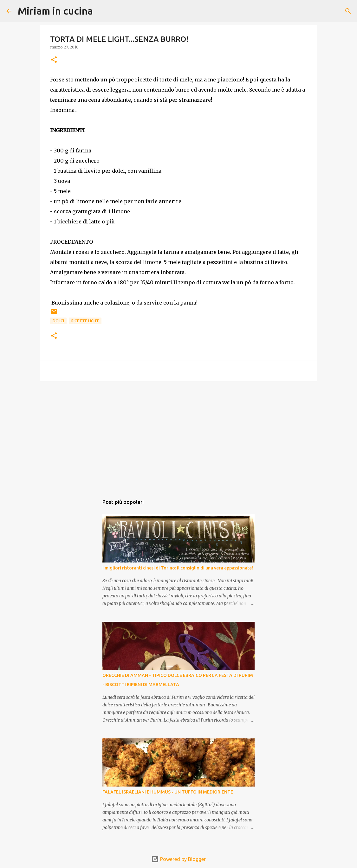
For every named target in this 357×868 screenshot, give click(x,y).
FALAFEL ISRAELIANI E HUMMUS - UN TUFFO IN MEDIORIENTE (168, 792)
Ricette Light (85, 321)
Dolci (58, 321)
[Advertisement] (178, 435)
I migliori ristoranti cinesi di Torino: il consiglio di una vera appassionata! (178, 568)
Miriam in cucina (55, 11)
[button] (54, 60)
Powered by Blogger (178, 859)
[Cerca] (102, 11)
